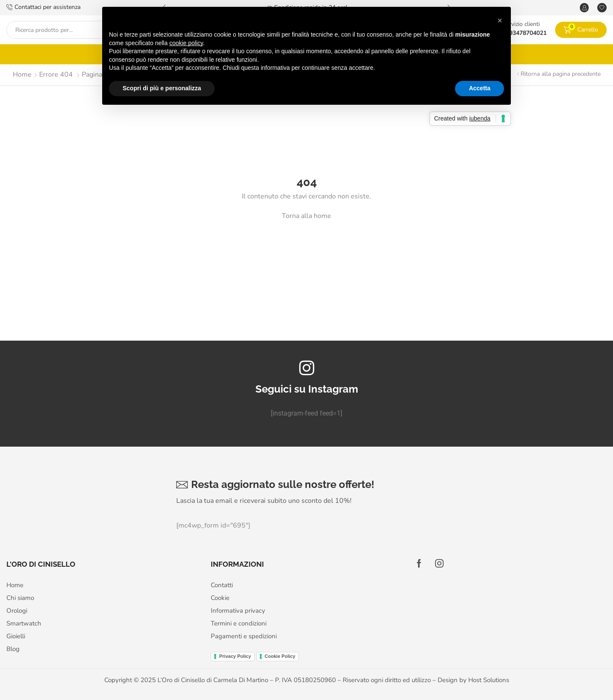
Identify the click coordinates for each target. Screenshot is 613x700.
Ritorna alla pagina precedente (561, 74)
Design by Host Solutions (473, 680)
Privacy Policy (235, 656)
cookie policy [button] (186, 43)
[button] (500, 20)
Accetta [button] (480, 88)
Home (22, 75)
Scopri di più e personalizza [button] (162, 88)
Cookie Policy (280, 656)
